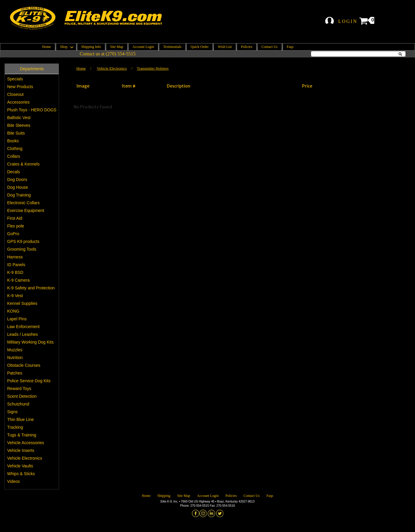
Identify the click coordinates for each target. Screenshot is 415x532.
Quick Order (200, 47)
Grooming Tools (22, 249)
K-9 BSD (15, 272)
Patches (15, 373)
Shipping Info (91, 47)
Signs (12, 412)
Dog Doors (17, 180)
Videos (14, 481)
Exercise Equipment (26, 210)
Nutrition (15, 358)
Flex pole (16, 226)
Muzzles (15, 350)
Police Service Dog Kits (29, 381)
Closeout (15, 94)
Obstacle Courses (24, 365)
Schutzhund (18, 404)
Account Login (143, 47)
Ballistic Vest (19, 118)
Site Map (117, 47)
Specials (15, 79)
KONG (13, 311)
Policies (247, 47)
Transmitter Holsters (153, 68)
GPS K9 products (23, 241)
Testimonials (172, 47)
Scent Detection (22, 396)
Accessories (18, 102)
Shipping (164, 496)
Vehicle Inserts (21, 450)
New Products (20, 87)
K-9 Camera (18, 280)
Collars (14, 156)
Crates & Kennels (23, 164)
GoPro (13, 234)
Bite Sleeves (19, 125)
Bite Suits (16, 133)
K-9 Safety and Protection (31, 288)
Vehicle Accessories (26, 443)
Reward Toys (19, 389)
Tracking (15, 427)
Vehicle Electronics (25, 458)
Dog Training (19, 195)
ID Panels (16, 265)
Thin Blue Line (21, 419)
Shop (66, 47)
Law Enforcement (23, 327)
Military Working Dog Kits (30, 342)
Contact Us (270, 47)
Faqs (290, 47)
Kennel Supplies (22, 303)
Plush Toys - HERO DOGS (32, 110)
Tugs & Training (22, 435)
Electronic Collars (23, 203)
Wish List (225, 47)
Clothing (15, 149)
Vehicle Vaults (20, 466)
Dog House (18, 187)
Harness (15, 257)
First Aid (15, 218)
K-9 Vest (15, 296)
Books (13, 141)
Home (47, 47)
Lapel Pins (17, 319)
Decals (14, 172)
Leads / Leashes (22, 334)
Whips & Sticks (21, 474)
